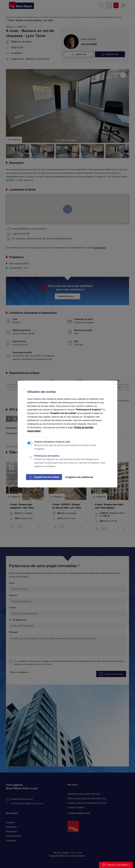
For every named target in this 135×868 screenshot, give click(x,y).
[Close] (114, 384)
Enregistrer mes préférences (79, 477)
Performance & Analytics (47, 456)
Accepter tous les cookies (44, 477)
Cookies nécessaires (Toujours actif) (52, 442)
